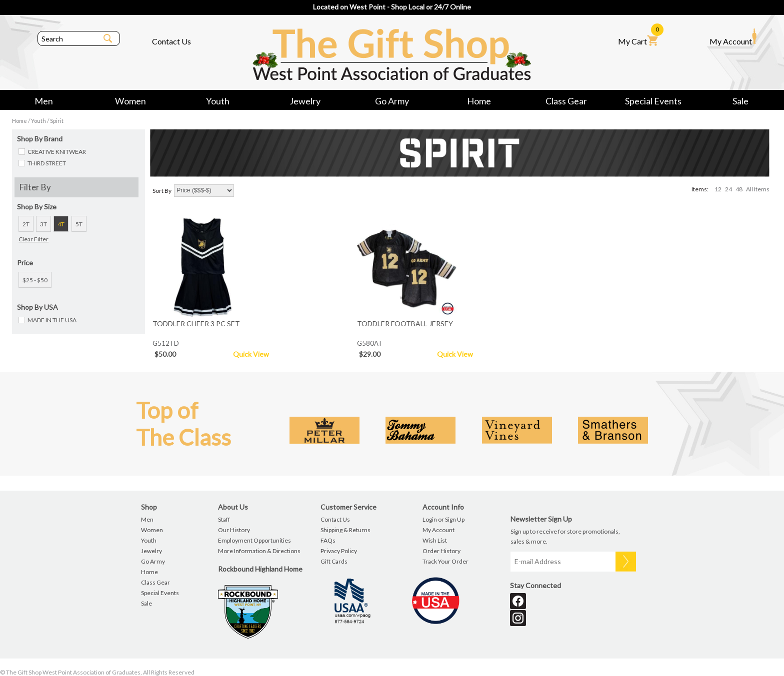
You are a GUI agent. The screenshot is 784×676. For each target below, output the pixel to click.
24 (728, 189)
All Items (758, 189)
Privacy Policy (339, 551)
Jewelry (305, 101)
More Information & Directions (259, 551)
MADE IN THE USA (52, 320)
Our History (234, 530)
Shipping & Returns (345, 530)
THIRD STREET (47, 163)
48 (739, 189)
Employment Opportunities (254, 540)
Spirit (57, 121)
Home (479, 101)
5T (79, 224)
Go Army (392, 101)
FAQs (328, 540)
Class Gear (566, 101)
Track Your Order (445, 561)
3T (43, 224)
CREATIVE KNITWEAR (57, 152)
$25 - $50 (35, 280)
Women (130, 101)
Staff (224, 519)
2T (26, 224)
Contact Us (171, 41)
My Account (733, 37)
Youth (218, 101)
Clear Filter (33, 239)
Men (44, 101)
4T (61, 224)
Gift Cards (334, 561)
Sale (740, 101)
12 (718, 189)
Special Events (653, 101)
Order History (441, 551)
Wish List (435, 540)
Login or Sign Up (443, 519)
